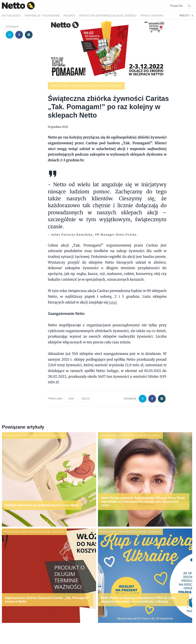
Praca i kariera (152, 16)
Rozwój (69, 16)
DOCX (86, 399)
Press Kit (176, 6)
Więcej (186, 15)
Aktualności (11, 16)
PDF (71, 399)
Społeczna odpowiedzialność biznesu (108, 16)
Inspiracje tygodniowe (42, 16)
